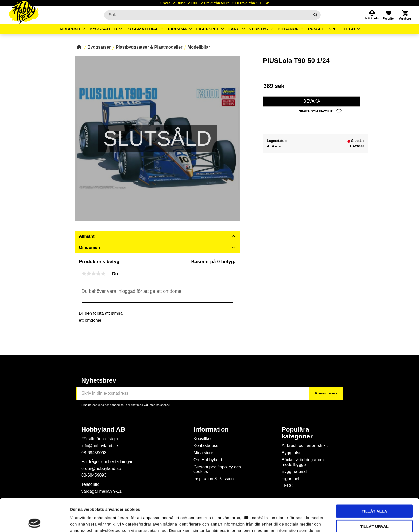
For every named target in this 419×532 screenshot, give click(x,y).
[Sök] (315, 15)
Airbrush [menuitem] (70, 29)
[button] (389, 15)
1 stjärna (84, 274)
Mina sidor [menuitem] (203, 453)
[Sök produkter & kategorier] (207, 15)
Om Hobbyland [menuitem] (208, 460)
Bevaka (312, 101)
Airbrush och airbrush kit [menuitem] (305, 446)
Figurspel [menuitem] (208, 29)
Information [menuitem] (211, 429)
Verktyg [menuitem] (259, 29)
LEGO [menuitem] (349, 29)
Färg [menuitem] (234, 29)
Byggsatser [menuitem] (104, 29)
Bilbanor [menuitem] (288, 29)
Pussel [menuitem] (316, 29)
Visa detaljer (290, 521)
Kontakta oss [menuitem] (206, 446)
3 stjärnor (94, 274)
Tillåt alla (374, 478)
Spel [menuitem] (334, 29)
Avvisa (375, 509)
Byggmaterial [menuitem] (143, 29)
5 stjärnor (103, 274)
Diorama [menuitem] (177, 29)
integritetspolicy (159, 405)
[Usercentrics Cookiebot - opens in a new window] (35, 522)
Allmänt (87, 236)
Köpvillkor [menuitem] (203, 439)
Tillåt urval (374, 494)
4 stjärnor (98, 274)
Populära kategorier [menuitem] (297, 433)
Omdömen (89, 248)
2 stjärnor (89, 274)
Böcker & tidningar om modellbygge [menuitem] (303, 462)
